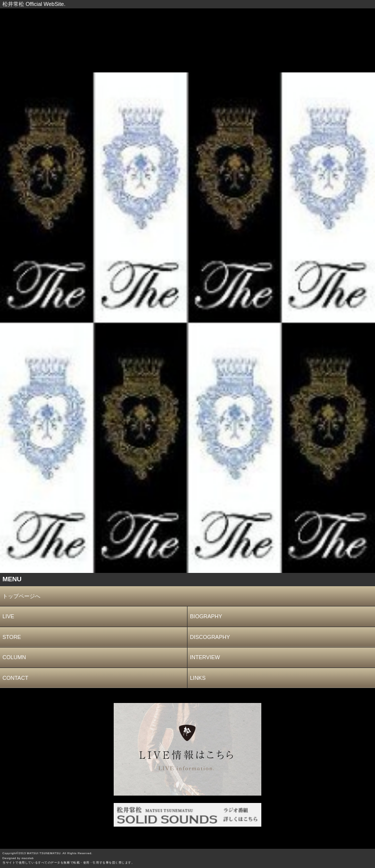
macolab (28, 858)
